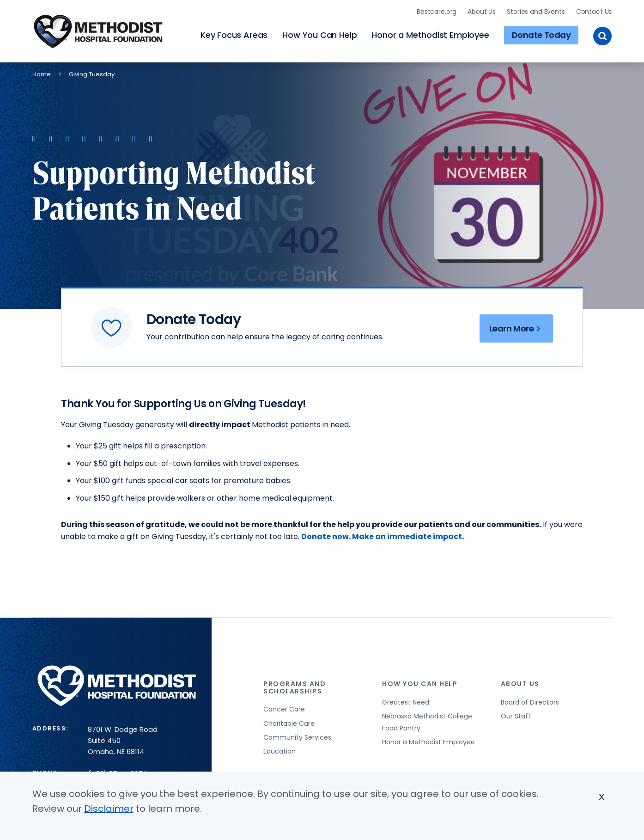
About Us (482, 12)
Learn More (516, 328)
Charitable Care (289, 724)
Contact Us (594, 12)
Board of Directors (530, 702)
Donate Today (541, 35)
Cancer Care (284, 709)
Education (279, 751)
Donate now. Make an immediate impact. (383, 536)
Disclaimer (109, 811)
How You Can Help (319, 35)
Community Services (297, 737)
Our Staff (516, 716)
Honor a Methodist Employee (430, 35)
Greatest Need (406, 702)
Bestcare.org (437, 12)
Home (42, 74)
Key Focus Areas (234, 35)
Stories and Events (536, 12)
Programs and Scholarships (295, 687)
